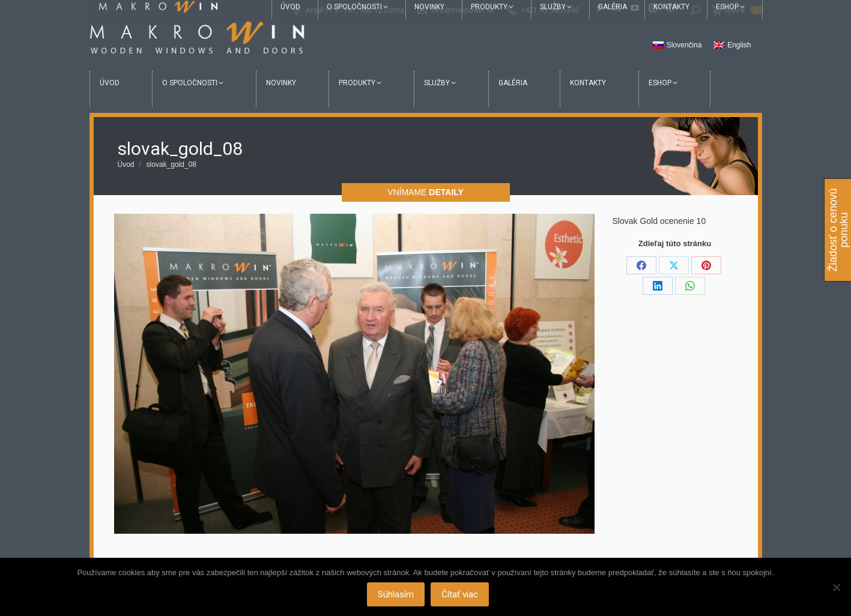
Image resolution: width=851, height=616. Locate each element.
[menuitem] (677, 46)
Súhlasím (396, 595)
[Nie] (836, 587)
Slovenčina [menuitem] (684, 45)
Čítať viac (460, 595)
